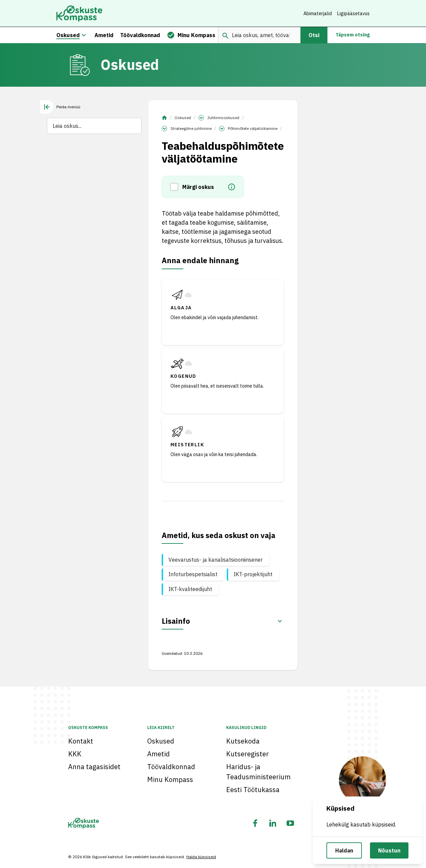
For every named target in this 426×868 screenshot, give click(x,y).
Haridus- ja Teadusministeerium (258, 772)
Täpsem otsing (353, 35)
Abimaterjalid (318, 13)
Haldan (344, 850)
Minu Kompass (170, 779)
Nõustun (389, 850)
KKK (75, 754)
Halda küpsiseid (201, 857)
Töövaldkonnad (171, 767)
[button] (176, 187)
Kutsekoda (243, 741)
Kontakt (81, 741)
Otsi (314, 35)
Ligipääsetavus (353, 13)
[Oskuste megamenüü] (84, 35)
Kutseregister (247, 754)
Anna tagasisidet (94, 767)
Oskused (183, 118)
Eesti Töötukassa (253, 790)
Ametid (158, 754)
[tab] (60, 107)
